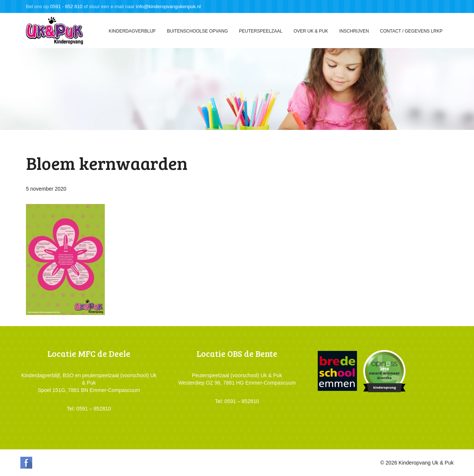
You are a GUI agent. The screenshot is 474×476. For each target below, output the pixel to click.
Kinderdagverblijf (132, 31)
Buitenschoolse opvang (197, 31)
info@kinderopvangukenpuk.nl (168, 6)
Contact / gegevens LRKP (411, 31)
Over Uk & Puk (311, 31)
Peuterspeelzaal (261, 31)
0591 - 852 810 (66, 6)
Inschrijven (354, 31)
